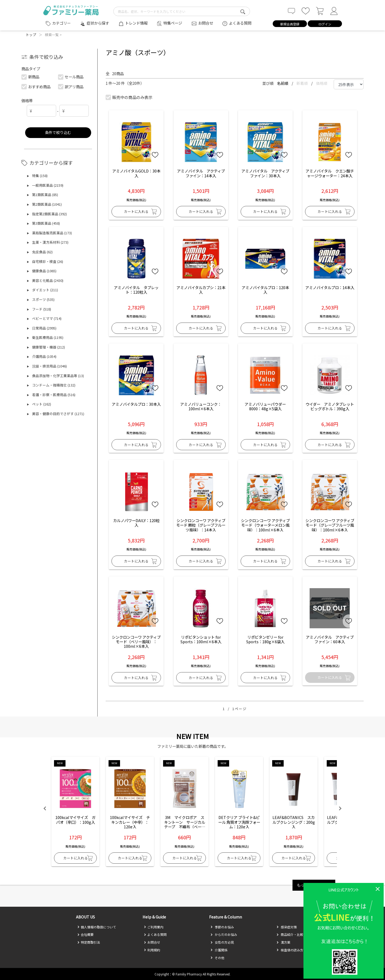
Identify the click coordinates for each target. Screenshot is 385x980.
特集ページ (173, 23)
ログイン (325, 24)
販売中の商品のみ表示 (129, 97)
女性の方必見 (222, 942)
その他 (217, 958)
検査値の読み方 (290, 950)
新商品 (31, 77)
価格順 (322, 83)
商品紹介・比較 (290, 934)
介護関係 (219, 950)
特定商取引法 (89, 942)
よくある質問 (240, 23)
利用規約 (152, 950)
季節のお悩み (222, 927)
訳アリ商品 (71, 87)
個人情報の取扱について (97, 927)
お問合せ (206, 23)
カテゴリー (61, 23)
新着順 (303, 83)
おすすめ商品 (36, 87)
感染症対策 (287, 927)
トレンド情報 (136, 23)
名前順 (283, 83)
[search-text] (182, 11)
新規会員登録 (290, 24)
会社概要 (85, 934)
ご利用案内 (154, 927)
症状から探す (98, 23)
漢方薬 (283, 942)
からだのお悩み (224, 934)
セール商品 (71, 77)
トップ (31, 35)
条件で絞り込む (58, 132)
